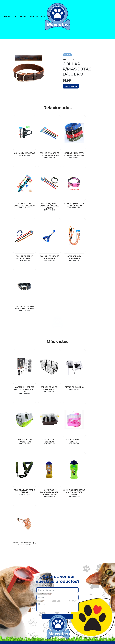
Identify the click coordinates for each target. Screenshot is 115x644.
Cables (8, 621)
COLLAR (67, 55)
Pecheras (10, 575)
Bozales (9, 617)
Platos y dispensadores (16, 588)
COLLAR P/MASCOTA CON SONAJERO (47, 205)
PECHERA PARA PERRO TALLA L (70, 390)
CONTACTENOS (38, 17)
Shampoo (10, 609)
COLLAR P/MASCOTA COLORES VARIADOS (47, 154)
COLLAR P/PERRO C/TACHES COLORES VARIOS (24, 206)
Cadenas (9, 613)
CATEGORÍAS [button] (20, 17)
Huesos (9, 629)
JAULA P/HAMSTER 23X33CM (47, 390)
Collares (9, 600)
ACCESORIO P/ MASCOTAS (24, 257)
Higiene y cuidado (14, 580)
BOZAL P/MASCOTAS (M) (47, 443)
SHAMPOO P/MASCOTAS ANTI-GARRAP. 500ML (93, 391)
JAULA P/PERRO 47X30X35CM (93, 338)
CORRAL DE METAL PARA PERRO (47, 338)
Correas (9, 605)
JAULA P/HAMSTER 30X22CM (24, 390)
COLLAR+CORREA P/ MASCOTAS (93, 205)
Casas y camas (12, 596)
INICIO (7, 17)
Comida (9, 592)
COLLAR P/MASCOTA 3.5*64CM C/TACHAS (47, 257)
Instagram (92, 567)
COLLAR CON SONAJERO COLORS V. (93, 154)
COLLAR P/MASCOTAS (24, 153)
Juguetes (10, 571)
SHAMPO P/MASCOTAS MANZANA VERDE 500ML (24, 445)
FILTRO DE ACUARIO (70, 337)
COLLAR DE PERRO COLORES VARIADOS (70, 205)
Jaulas (8, 584)
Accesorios (10, 567)
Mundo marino (12, 625)
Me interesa (71, 86)
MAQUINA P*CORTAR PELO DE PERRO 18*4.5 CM (24, 339)
